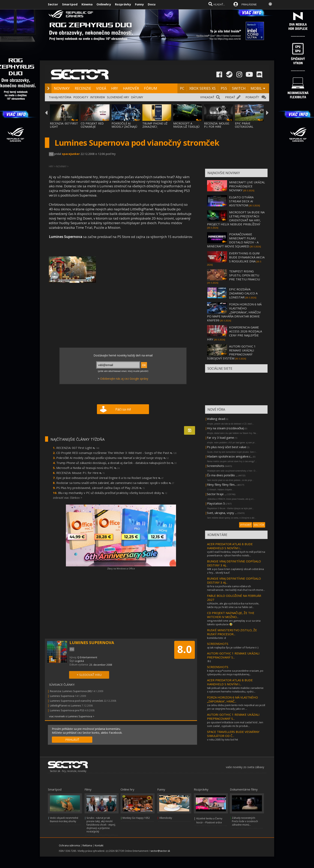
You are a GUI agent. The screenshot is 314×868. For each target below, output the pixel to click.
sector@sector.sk (160, 851)
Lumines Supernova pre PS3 (67, 710)
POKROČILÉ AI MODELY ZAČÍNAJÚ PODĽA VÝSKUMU (124, 127)
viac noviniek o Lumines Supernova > (72, 716)
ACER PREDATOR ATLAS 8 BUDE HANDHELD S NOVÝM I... (230, 546)
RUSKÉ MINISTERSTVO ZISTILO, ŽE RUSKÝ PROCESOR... (232, 632)
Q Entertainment (87, 657)
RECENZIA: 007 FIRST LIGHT (64, 125)
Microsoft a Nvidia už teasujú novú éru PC (88, 468)
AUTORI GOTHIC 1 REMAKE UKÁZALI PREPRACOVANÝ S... (233, 655)
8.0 (185, 649)
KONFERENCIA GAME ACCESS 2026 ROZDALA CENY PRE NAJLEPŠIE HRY (234, 333)
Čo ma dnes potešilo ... (222, 475)
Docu (152, 4)
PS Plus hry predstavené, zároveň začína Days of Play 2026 (101, 488)
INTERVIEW (98, 97)
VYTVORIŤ (246, 525)
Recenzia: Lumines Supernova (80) (71, 691)
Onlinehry (104, 4)
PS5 (224, 88)
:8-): (209, 661)
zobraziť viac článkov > (67, 498)
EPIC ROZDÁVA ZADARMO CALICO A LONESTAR (243, 293)
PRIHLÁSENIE (249, 4)
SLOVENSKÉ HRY (118, 97)
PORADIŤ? (252, 97)
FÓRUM (150, 88)
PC (182, 88)
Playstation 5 (216, 503)
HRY (115, 88)
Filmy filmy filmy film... (222, 485)
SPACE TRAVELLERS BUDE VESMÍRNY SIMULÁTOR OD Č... (233, 734)
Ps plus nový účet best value (227, 447)
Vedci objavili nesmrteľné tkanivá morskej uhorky (64, 820)
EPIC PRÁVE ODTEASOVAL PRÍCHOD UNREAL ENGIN (247, 128)
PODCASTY (81, 97)
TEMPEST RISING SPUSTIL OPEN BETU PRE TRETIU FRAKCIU (245, 275)
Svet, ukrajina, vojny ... (222, 513)
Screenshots (215, 466)
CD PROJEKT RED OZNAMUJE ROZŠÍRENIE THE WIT (95, 127)
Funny (139, 4)
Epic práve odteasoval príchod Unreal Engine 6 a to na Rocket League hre (110, 478)
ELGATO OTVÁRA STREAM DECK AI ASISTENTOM (241, 201)
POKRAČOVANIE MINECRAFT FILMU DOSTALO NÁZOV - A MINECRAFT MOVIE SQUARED (233, 240)
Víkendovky (166, 818)
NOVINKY (62, 88)
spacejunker (71, 154)
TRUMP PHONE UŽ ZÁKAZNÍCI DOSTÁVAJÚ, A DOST (156, 127)
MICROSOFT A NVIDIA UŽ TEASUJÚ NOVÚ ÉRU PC (186, 127)
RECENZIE (83, 88)
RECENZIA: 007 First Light (78, 448)
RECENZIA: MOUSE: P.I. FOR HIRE (217, 125)
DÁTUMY (137, 97)
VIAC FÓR (259, 525)
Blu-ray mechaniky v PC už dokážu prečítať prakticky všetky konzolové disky (113, 493)
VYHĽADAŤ (207, 97)
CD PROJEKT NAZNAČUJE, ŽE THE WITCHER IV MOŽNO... (231, 615)
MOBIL (256, 88)
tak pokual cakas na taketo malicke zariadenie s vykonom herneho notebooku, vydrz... (235, 690)
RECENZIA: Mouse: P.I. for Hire (81, 473)
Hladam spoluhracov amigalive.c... (230, 456)
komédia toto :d (216, 638)
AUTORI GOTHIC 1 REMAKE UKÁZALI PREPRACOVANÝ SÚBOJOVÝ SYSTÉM (231, 352)
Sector (53, 4)
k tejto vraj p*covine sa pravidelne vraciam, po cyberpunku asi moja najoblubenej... (235, 672)
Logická (79, 661)
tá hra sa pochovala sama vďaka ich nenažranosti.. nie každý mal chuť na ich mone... (236, 588)
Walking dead (216, 419)
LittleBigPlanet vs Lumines (65, 705)
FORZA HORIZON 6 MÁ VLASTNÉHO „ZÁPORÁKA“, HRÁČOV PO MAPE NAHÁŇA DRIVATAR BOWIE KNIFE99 (234, 312)
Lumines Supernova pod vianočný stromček (76, 701)
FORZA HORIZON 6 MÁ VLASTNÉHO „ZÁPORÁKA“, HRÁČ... (232, 699)
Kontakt (99, 845)
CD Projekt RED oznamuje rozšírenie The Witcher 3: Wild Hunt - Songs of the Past (116, 453)
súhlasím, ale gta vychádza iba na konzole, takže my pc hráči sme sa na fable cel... (233, 605)
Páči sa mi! (123, 409)
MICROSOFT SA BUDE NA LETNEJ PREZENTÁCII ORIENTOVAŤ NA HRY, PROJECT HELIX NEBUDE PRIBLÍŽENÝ (236, 218)
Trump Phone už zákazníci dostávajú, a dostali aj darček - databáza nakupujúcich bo (116, 463)
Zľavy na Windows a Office (121, 568)
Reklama (87, 845)
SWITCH (239, 88)
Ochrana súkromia (69, 845)
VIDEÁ (101, 88)
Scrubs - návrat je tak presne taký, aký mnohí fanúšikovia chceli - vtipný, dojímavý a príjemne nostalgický (101, 825)
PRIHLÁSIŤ (72, 740)
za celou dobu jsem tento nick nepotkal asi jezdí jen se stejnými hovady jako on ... (236, 707)
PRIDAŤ (230, 97)
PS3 (51, 154)
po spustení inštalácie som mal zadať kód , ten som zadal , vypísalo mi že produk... (235, 724)
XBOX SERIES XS (202, 88)
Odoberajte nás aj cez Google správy (124, 379)
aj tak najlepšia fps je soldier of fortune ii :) (233, 647)
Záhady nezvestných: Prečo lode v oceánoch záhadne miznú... (245, 821)
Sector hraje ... (217, 494)
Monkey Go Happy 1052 (136, 818)
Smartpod (70, 4)
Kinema (87, 4)
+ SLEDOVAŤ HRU (89, 675)
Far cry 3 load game (220, 438)
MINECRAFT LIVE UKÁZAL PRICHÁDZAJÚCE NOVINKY (247, 186)
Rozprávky (123, 4)
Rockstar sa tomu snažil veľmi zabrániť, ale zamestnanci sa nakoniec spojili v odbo (115, 483)
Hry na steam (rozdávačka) (225, 428)
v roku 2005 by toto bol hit (222, 740)
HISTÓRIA (65, 97)
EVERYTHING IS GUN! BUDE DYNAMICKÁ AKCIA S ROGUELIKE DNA (247, 257)
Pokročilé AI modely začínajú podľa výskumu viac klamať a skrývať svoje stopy (113, 458)
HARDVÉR (131, 88)
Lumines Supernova (62, 696)
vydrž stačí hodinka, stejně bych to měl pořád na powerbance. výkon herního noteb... (236, 554)
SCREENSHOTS (218, 644)
